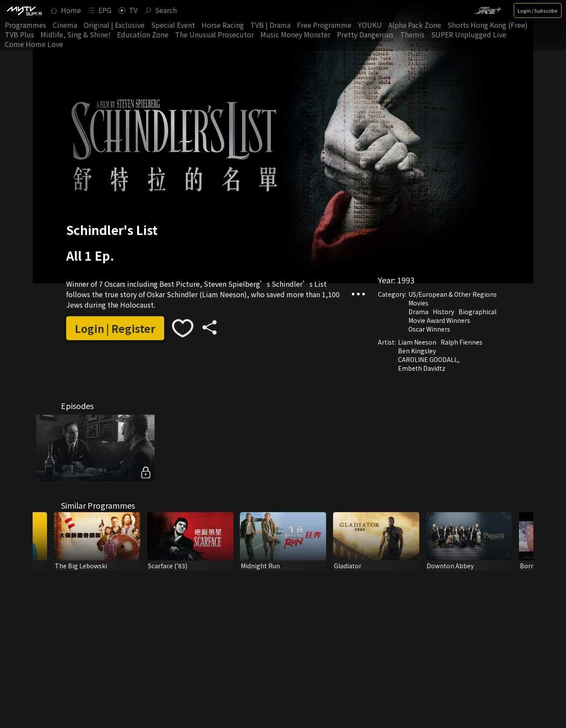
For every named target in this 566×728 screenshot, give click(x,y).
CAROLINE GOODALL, (429, 359)
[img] (24, 10)
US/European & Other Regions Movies (453, 299)
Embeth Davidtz (422, 368)
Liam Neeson (417, 342)
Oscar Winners (429, 329)
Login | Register (115, 328)
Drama (418, 312)
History (443, 312)
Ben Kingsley (417, 351)
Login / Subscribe (538, 10)
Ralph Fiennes (462, 342)
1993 (406, 280)
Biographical (477, 312)
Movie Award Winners (439, 320)
